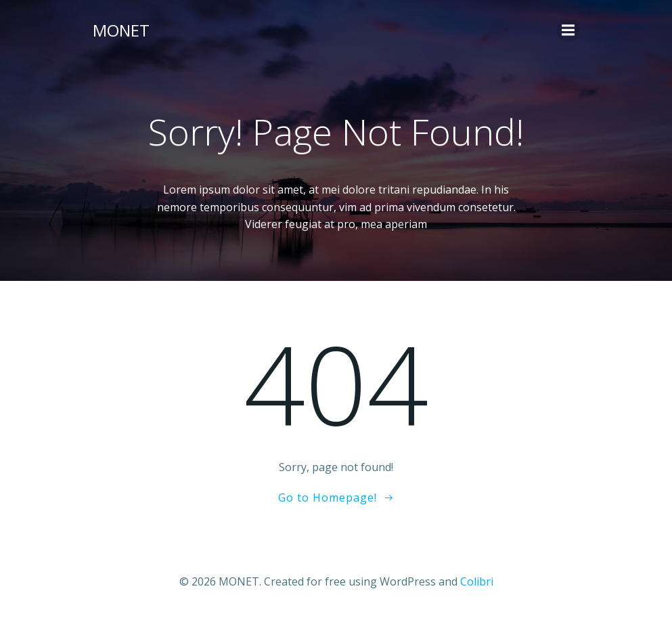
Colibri (477, 581)
